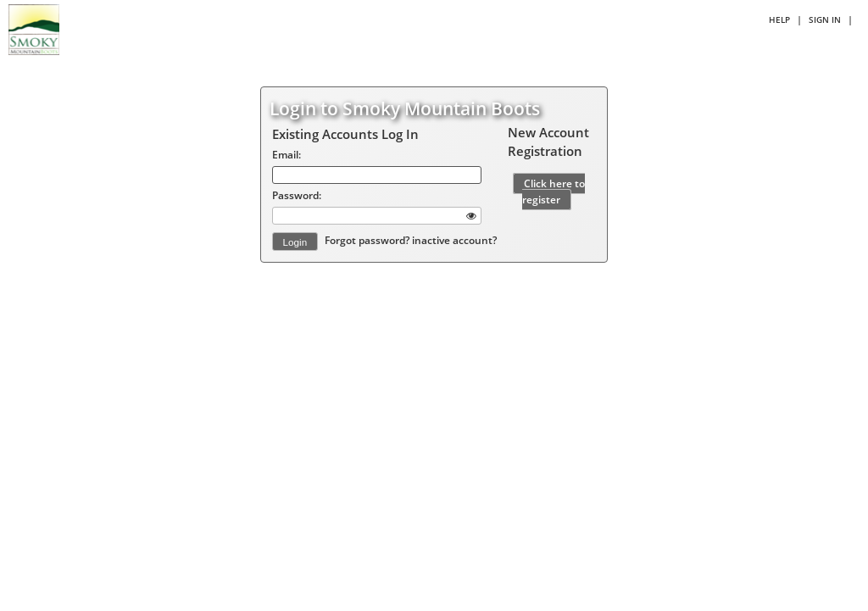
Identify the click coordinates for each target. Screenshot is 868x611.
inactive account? (454, 241)
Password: (297, 195)
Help (779, 19)
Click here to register (554, 192)
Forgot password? (368, 241)
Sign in (825, 19)
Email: (287, 154)
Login (295, 242)
